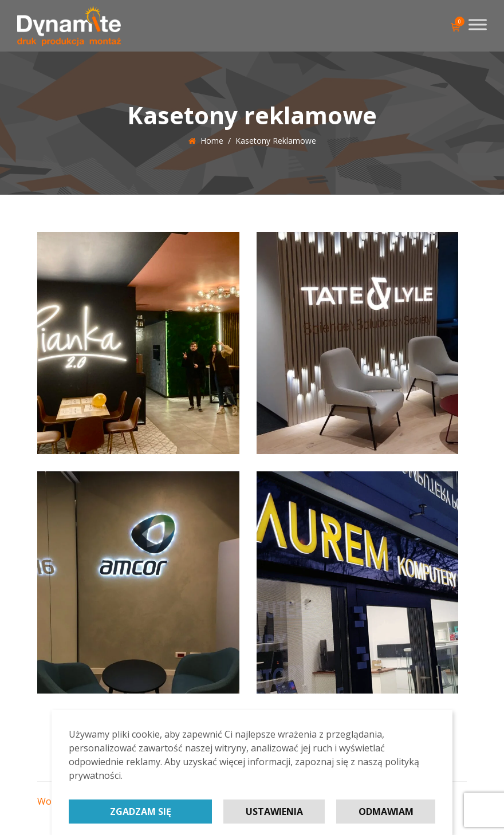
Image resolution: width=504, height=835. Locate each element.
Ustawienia (274, 812)
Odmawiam (386, 812)
